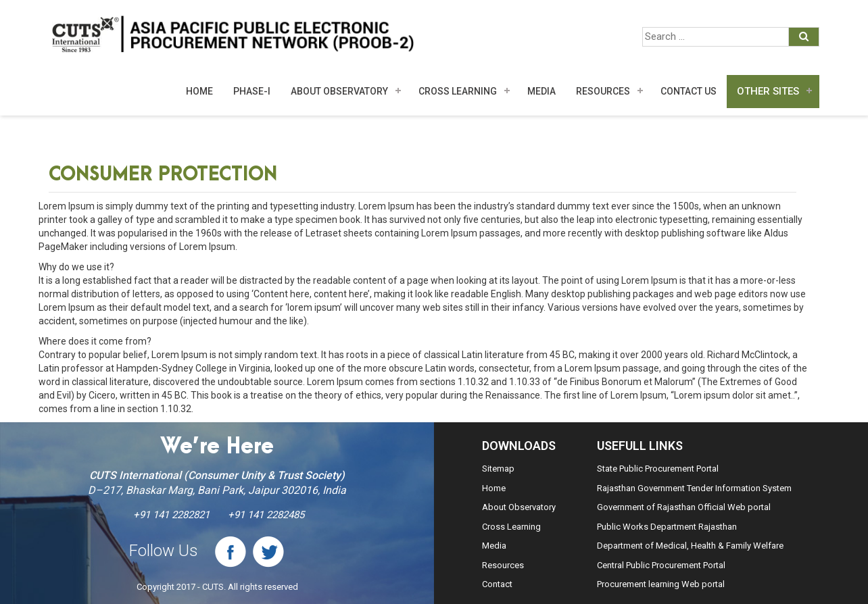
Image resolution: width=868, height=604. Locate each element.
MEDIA (541, 91)
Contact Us (689, 91)
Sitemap (498, 469)
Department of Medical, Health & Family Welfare (690, 546)
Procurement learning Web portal (661, 584)
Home (199, 91)
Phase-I (252, 91)
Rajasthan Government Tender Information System (694, 488)
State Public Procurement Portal (658, 469)
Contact (497, 584)
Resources (603, 91)
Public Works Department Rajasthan (667, 527)
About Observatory (339, 91)
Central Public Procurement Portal (661, 565)
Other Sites (768, 91)
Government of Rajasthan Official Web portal (684, 507)
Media (494, 546)
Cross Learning (458, 91)
